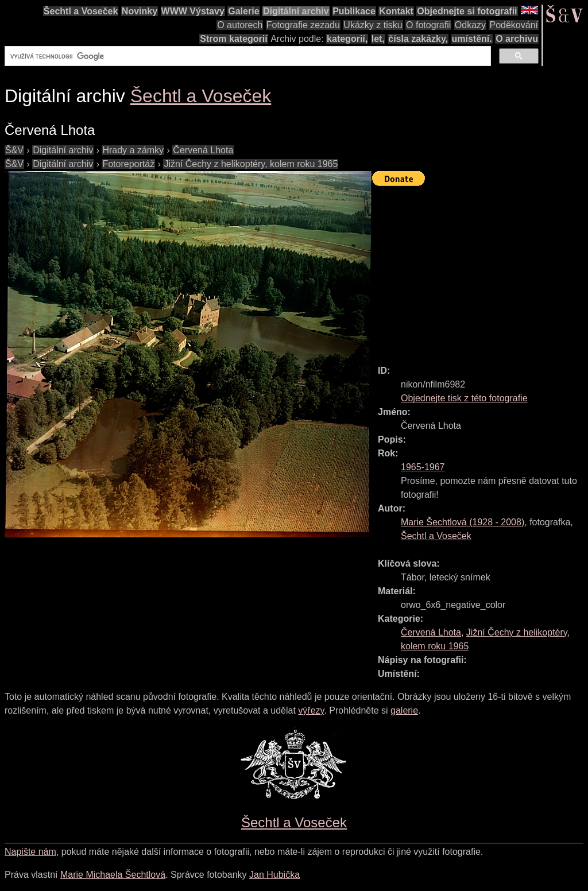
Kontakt (396, 11)
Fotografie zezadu (303, 25)
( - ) (463, 522)
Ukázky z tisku (373, 25)
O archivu (517, 39)
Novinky (140, 11)
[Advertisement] (480, 270)
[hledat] (247, 56)
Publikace (354, 11)
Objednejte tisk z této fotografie (464, 398)
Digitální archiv (296, 11)
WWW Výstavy (193, 11)
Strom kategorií (233, 39)
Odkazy (470, 25)
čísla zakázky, (418, 39)
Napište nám (30, 852)
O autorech (240, 25)
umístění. (472, 39)
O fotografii (428, 25)
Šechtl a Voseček (81, 11)
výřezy (311, 710)
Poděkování (514, 25)
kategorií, (347, 39)
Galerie (243, 11)
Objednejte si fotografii (467, 11)
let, (378, 39)
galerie (404, 710)
